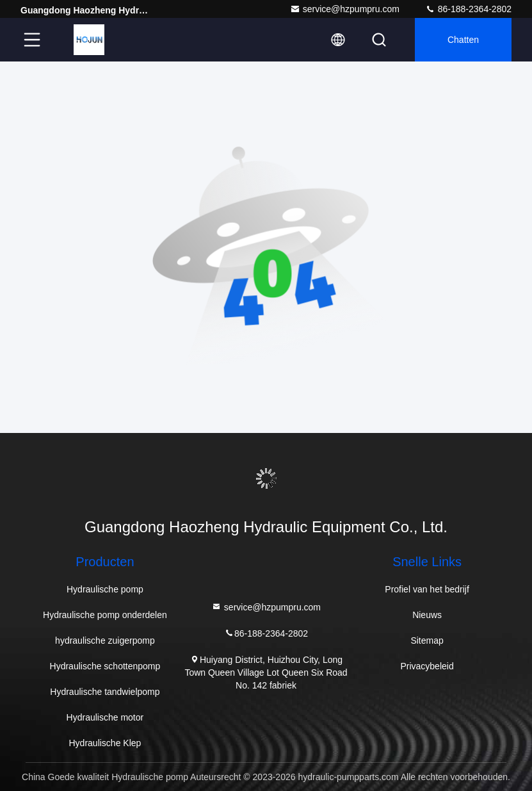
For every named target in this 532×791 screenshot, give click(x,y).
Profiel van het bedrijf (427, 589)
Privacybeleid (427, 666)
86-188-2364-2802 (468, 9)
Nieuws (427, 615)
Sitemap (427, 640)
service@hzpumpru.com (345, 9)
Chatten (463, 40)
